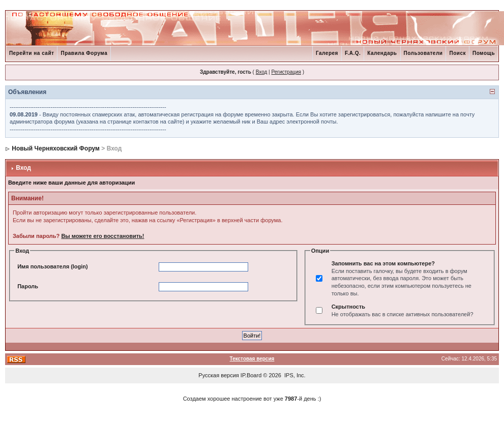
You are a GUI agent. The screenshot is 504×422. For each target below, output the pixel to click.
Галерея (327, 53)
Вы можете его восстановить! (102, 236)
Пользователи (423, 53)
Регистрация (286, 72)
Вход (262, 72)
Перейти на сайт (32, 53)
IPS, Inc (294, 375)
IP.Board (251, 375)
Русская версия (218, 375)
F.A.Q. (353, 53)
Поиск (457, 53)
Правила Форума (84, 53)
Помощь (484, 53)
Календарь (382, 53)
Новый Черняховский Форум (56, 148)
